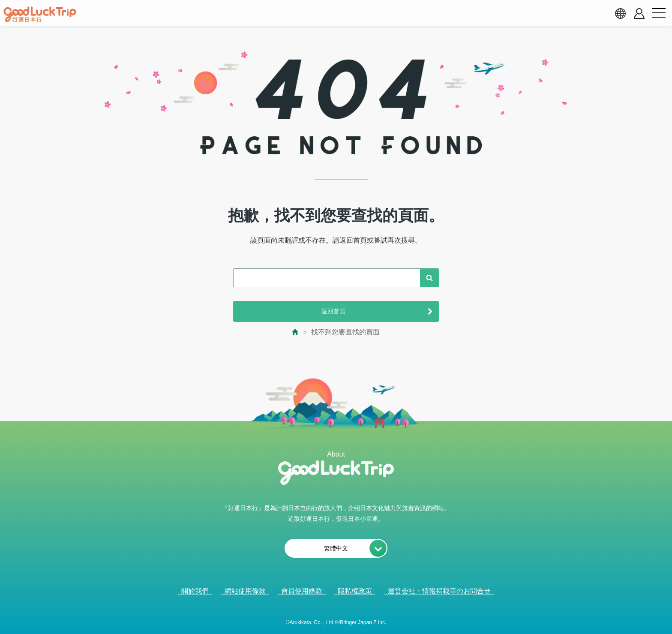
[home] (40, 15)
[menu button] (659, 13)
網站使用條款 (245, 591)
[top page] (295, 332)
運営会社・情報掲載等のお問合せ (439, 591)
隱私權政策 (355, 591)
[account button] (639, 14)
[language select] (620, 13)
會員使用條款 (302, 591)
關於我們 (195, 591)
